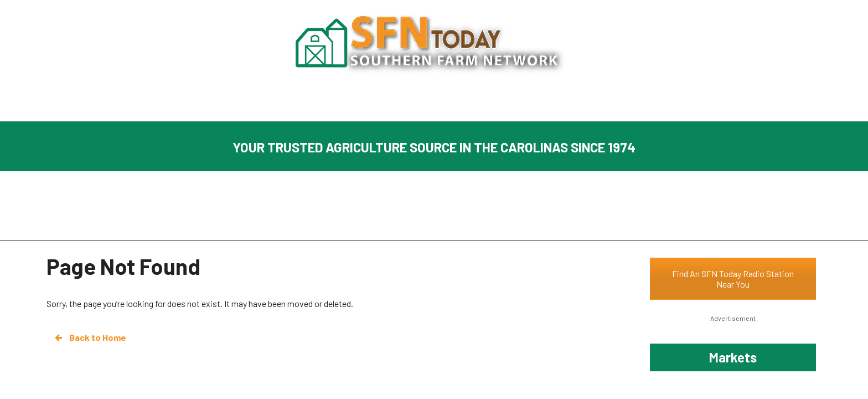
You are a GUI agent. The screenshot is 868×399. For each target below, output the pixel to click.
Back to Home (90, 337)
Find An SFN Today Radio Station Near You (733, 279)
